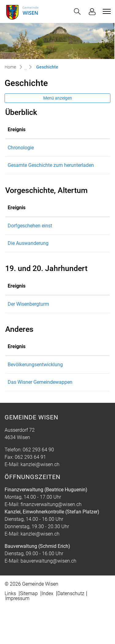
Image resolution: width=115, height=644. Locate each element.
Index (48, 630)
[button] (77, 12)
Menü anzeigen (58, 98)
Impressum (17, 635)
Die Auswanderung (28, 273)
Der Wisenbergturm (28, 334)
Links (10, 630)
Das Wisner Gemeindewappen (66, 419)
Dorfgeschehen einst (30, 255)
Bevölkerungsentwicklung (62, 394)
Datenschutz (71, 630)
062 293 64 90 (38, 487)
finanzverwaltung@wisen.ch (51, 541)
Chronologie (47, 148)
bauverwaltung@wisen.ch (48, 598)
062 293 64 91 (30, 494)
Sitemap (29, 630)
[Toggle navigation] (106, 11)
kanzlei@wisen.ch (40, 501)
